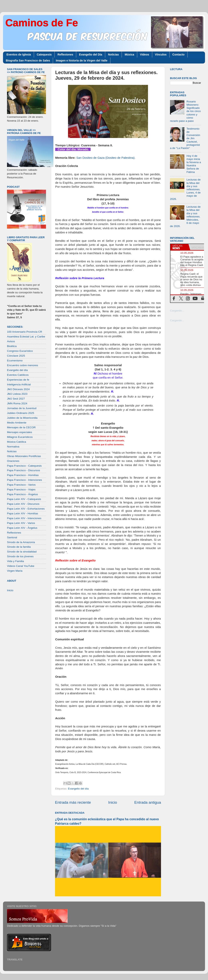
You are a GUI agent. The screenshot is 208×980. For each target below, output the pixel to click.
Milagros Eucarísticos (20, 437)
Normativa (13, 447)
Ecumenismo (15, 361)
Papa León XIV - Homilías (22, 513)
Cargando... (177, 311)
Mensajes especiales (19, 432)
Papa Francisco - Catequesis (24, 466)
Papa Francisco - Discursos (23, 470)
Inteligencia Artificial (19, 384)
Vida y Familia (15, 561)
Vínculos (161, 55)
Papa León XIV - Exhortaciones (26, 509)
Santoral (12, 537)
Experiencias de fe (18, 380)
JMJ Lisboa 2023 (17, 394)
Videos (145, 55)
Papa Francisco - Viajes (21, 490)
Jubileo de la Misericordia (22, 418)
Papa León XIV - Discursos (23, 504)
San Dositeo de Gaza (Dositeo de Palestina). (106, 158)
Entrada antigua (148, 802)
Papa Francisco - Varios (21, 485)
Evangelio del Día (91, 55)
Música (129, 55)
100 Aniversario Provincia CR (25, 332)
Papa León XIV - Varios (21, 523)
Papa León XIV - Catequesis (24, 499)
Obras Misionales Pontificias (24, 456)
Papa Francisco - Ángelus (22, 494)
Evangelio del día (78, 789)
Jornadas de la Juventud (22, 408)
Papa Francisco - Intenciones (24, 480)
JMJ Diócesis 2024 (18, 389)
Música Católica (16, 442)
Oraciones (13, 461)
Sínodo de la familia (19, 547)
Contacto (178, 55)
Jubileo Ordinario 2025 (21, 413)
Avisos (11, 341)
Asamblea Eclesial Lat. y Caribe (26, 337)
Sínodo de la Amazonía (21, 542)
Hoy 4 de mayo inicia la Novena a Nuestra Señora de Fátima (194, 164)
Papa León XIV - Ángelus (22, 528)
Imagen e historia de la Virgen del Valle (82, 61)
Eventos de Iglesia (19, 55)
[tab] (179, 247)
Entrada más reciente (73, 802)
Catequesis (44, 55)
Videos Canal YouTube (21, 566)
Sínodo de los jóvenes (20, 556)
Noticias (113, 55)
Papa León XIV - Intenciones (24, 518)
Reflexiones (65, 55)
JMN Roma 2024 (17, 403)
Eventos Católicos (18, 375)
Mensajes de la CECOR (21, 427)
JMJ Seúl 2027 (16, 399)
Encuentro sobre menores (22, 365)
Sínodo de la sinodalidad (22, 552)
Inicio (113, 802)
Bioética (12, 346)
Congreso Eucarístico (20, 351)
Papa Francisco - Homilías (23, 475)
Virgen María (15, 571)
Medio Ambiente (17, 423)
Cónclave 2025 (16, 356)
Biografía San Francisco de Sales (28, 61)
